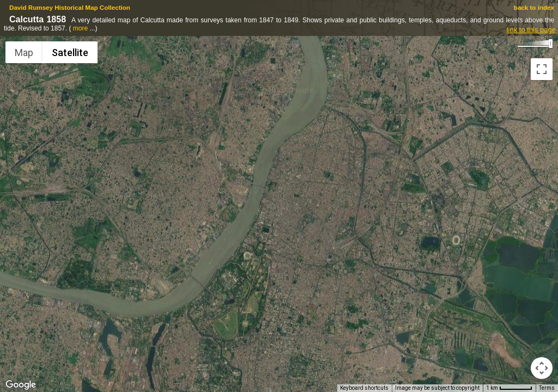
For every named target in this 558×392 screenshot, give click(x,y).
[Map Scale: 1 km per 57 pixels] (509, 388)
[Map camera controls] (542, 368)
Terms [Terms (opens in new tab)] (547, 388)
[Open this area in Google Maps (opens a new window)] (21, 385)
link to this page (531, 30)
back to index (534, 7)
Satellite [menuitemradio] (70, 53)
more (80, 28)
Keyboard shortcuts (364, 388)
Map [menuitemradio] (24, 53)
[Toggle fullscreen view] (542, 69)
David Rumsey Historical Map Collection (70, 7)
